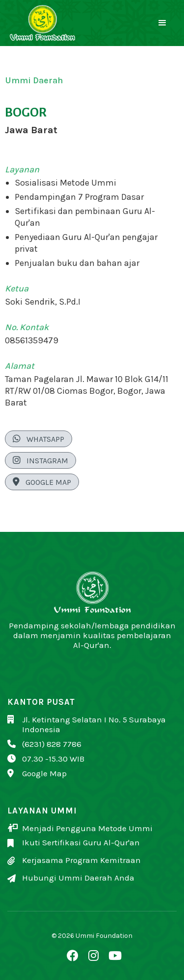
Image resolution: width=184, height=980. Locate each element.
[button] (162, 23)
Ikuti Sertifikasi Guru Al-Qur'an (81, 842)
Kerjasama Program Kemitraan (81, 860)
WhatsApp (39, 439)
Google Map (42, 482)
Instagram (40, 460)
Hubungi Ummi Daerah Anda (78, 878)
